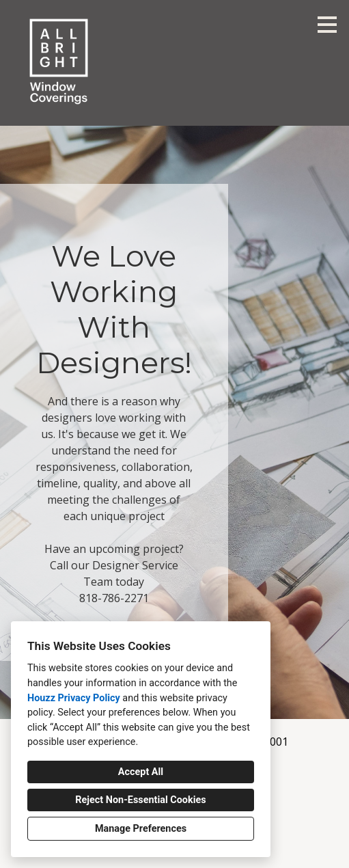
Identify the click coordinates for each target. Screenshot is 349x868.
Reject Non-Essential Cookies (140, 800)
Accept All (141, 772)
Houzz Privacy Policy (74, 698)
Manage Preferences (141, 829)
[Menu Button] (327, 25)
